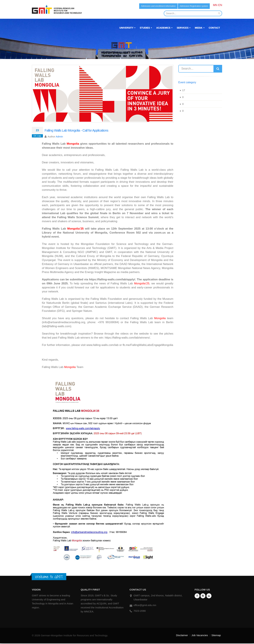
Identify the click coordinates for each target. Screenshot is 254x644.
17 (183, 91)
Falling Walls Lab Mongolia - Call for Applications (76, 131)
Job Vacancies (200, 636)
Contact (214, 28)
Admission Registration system (190, 6)
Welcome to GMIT (49, 577)
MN (215, 5)
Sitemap (216, 636)
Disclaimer (182, 636)
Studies (145, 28)
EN (220, 5)
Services (183, 28)
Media (199, 28)
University (126, 28)
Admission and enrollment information (148, 6)
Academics (163, 28)
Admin (59, 137)
